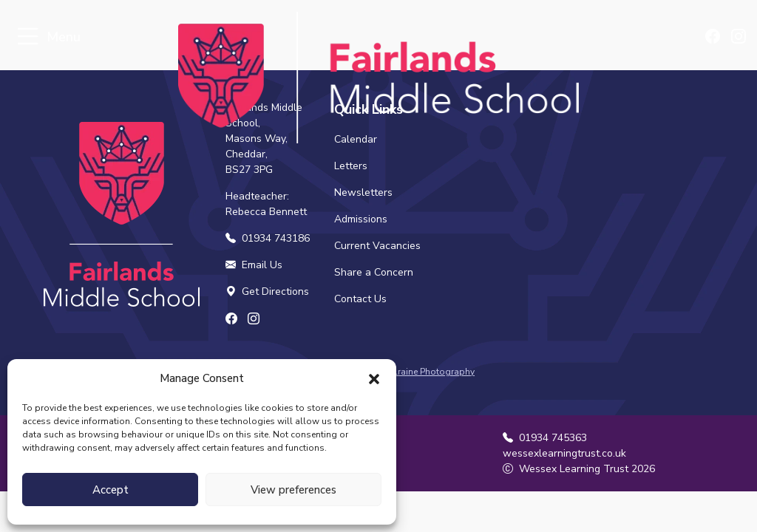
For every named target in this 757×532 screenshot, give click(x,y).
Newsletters (363, 192)
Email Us (254, 265)
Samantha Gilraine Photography (408, 372)
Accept (111, 490)
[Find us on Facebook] (713, 38)
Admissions (361, 219)
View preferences (293, 490)
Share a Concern (374, 272)
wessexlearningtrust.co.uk (564, 453)
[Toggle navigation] (28, 37)
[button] (374, 378)
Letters (351, 166)
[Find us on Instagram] (739, 38)
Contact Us (360, 299)
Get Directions (267, 291)
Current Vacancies (377, 246)
